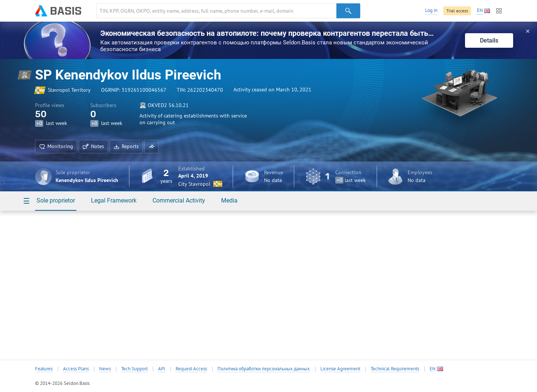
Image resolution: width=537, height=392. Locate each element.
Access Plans (76, 369)
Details (489, 40)
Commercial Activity (179, 200)
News (105, 369)
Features (44, 369)
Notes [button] (93, 146)
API (162, 369)
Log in (431, 10)
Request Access (191, 369)
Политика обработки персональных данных (264, 369)
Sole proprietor (56, 200)
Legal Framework (114, 200)
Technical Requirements (395, 369)
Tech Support (134, 369)
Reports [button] (126, 146)
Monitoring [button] (56, 146)
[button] (151, 147)
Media (229, 200)
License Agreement (340, 369)
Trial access (457, 11)
